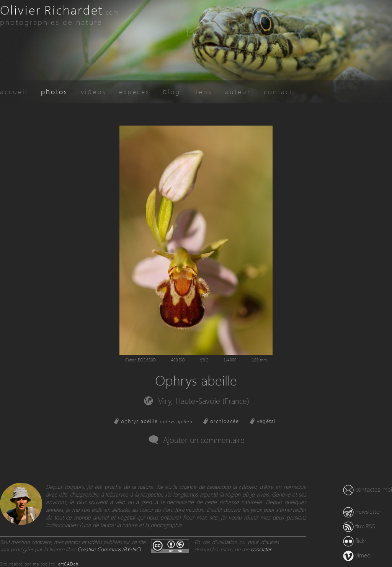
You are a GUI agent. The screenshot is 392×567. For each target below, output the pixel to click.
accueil (14, 91)
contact (278, 91)
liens (203, 91)
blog (171, 91)
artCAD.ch (68, 564)
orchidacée (225, 421)
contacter (261, 549)
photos (54, 91)
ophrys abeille (157, 421)
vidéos (93, 91)
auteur (238, 91)
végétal (266, 421)
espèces (134, 91)
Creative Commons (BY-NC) (109, 549)
